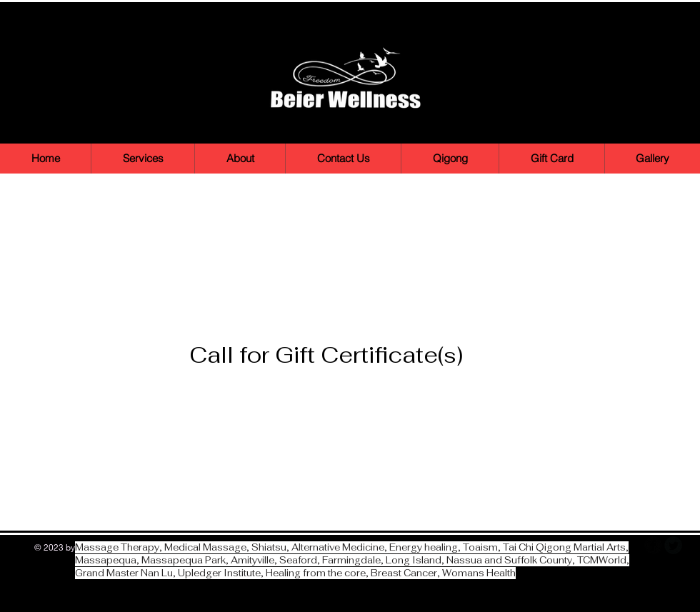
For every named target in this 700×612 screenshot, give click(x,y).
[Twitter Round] (673, 545)
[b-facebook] (653, 545)
